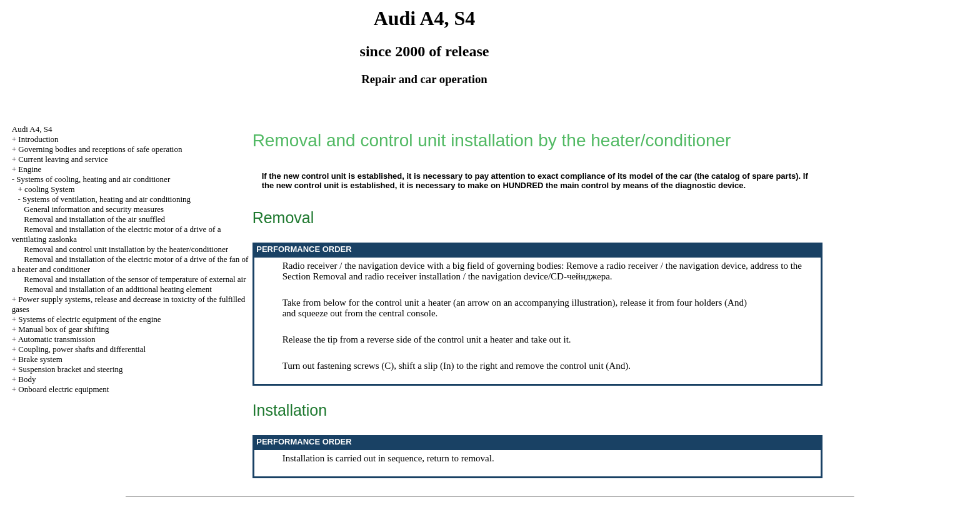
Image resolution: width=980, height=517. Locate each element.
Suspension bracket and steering (70, 369)
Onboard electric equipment (63, 389)
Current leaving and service (63, 159)
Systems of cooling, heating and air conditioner (93, 179)
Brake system (40, 359)
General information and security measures (94, 209)
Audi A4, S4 (32, 129)
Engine (30, 169)
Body (27, 379)
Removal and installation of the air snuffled (94, 219)
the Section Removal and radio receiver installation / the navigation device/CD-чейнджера (542, 271)
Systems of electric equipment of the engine (89, 319)
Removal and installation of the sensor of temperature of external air (135, 279)
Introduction (38, 139)
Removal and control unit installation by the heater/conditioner (126, 249)
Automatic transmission (57, 339)
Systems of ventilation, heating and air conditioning (107, 199)
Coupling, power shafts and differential (82, 349)
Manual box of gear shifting (63, 329)
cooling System (50, 189)
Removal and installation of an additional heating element (118, 289)
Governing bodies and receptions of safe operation (100, 149)
